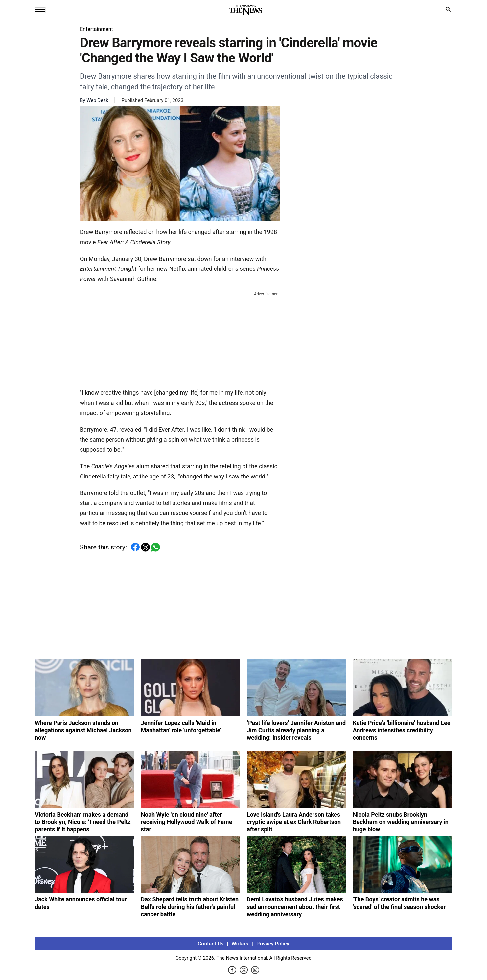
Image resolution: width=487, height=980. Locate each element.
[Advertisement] (180, 339)
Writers (240, 944)
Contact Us (211, 944)
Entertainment (96, 29)
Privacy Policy (273, 944)
